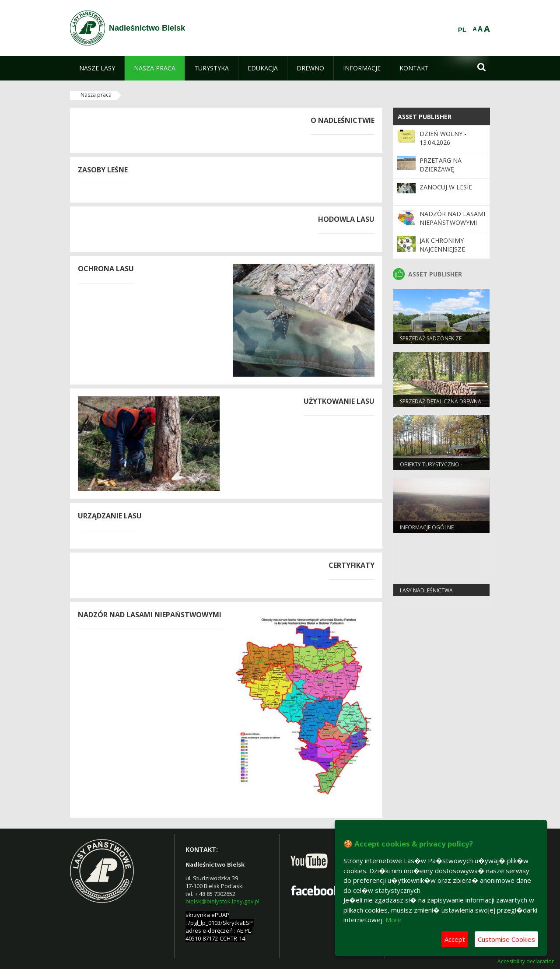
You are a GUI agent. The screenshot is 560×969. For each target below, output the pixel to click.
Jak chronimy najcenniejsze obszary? (442, 249)
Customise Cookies (506, 939)
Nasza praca (96, 95)
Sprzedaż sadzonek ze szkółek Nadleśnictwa (431, 342)
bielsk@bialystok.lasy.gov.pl (222, 901)
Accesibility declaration (526, 962)
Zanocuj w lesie (446, 187)
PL (462, 30)
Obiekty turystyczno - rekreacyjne (431, 468)
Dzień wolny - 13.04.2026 (443, 138)
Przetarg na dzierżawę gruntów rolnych (451, 169)
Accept (455, 939)
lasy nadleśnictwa (426, 590)
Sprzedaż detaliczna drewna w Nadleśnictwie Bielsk (441, 405)
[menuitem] (97, 68)
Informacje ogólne (427, 527)
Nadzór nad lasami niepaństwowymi (452, 218)
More (394, 920)
